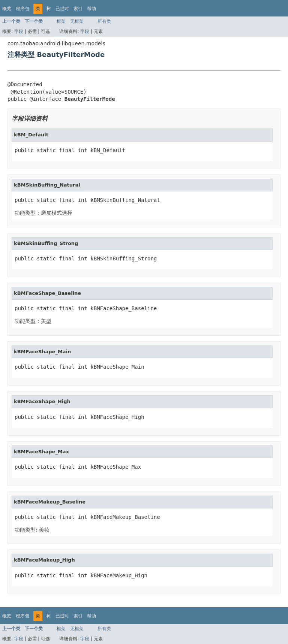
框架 (61, 21)
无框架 (77, 21)
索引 (78, 9)
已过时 (62, 9)
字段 (19, 31)
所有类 (104, 21)
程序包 (22, 9)
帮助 (91, 9)
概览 (7, 9)
